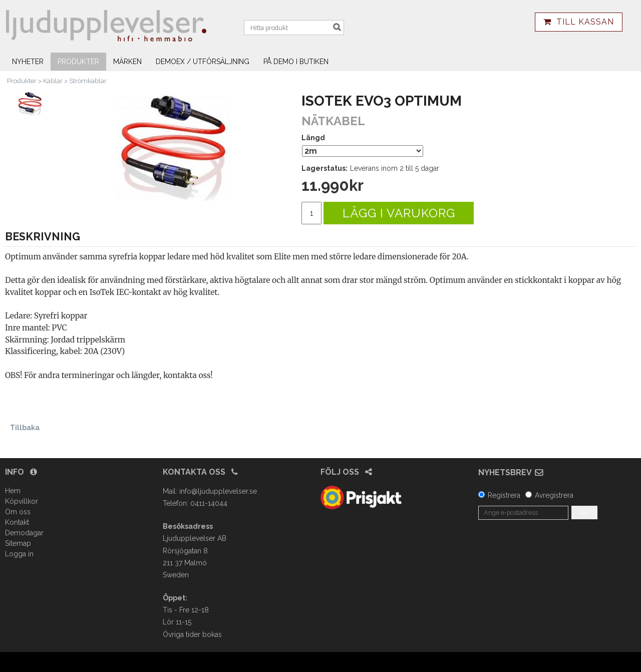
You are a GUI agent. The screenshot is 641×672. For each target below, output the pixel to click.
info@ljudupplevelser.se (218, 491)
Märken (127, 62)
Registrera (504, 495)
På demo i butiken (296, 62)
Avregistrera (554, 495)
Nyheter (28, 62)
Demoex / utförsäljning (203, 62)
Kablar (53, 81)
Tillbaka (25, 428)
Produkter (78, 62)
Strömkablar (88, 81)
